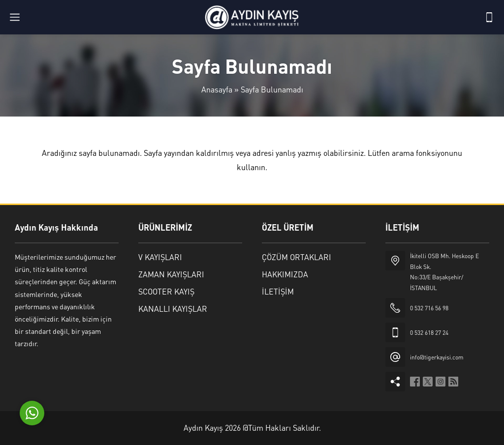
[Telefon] (489, 17)
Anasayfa (217, 89)
